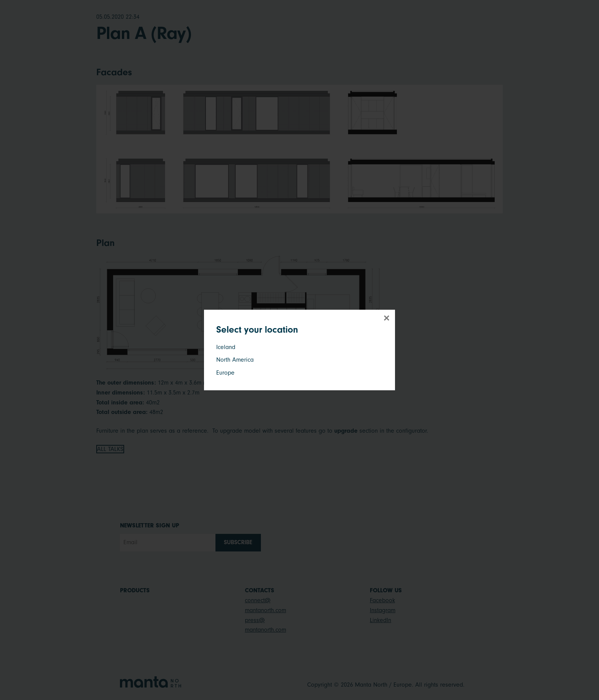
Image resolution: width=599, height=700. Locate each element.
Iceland (226, 347)
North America (235, 360)
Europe (225, 373)
